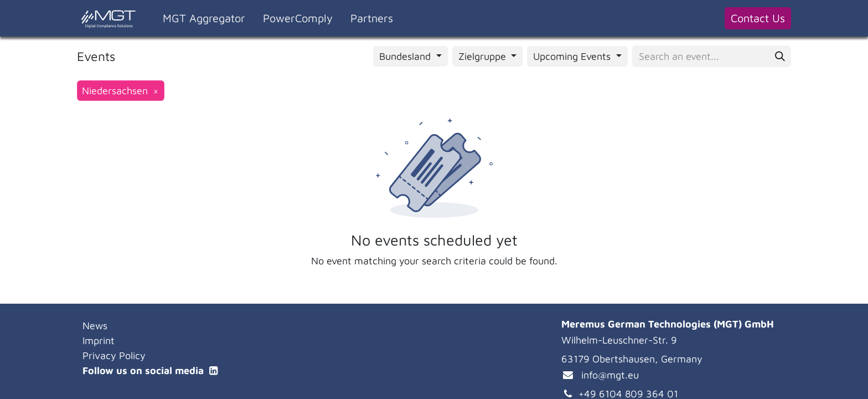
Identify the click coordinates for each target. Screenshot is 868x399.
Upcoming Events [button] (573, 56)
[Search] (780, 56)
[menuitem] (204, 18)
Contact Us (758, 18)
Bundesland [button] (406, 56)
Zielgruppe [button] (484, 56)
